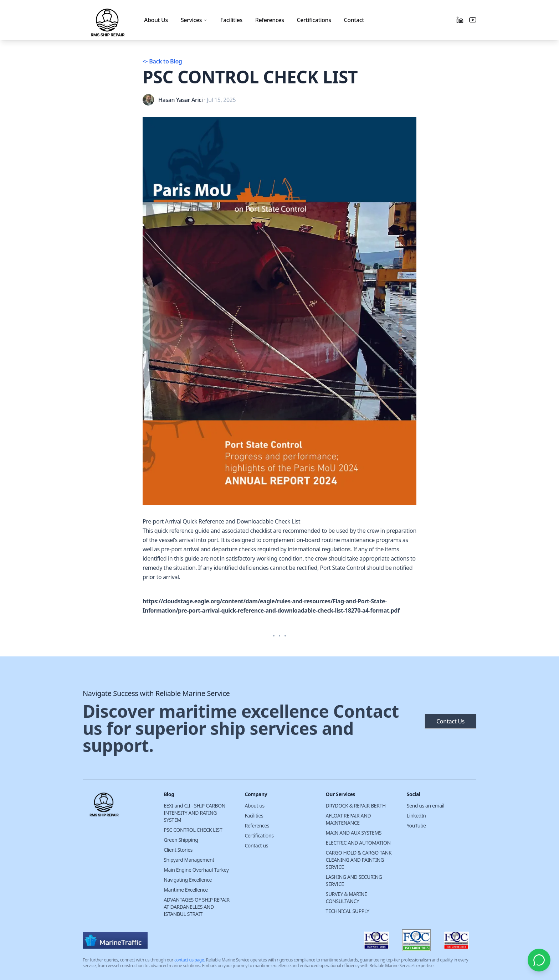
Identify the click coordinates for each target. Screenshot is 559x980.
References (270, 20)
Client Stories (178, 850)
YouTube (416, 826)
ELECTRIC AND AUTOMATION (358, 843)
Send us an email (425, 806)
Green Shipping (181, 840)
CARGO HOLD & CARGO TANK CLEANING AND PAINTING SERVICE (359, 860)
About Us (156, 20)
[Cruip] (117, 807)
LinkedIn (416, 816)
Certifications (314, 20)
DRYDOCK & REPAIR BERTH (356, 806)
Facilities (231, 20)
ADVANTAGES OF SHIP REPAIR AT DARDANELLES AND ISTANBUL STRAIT (197, 907)
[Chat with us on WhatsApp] (539, 960)
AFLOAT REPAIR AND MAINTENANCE (348, 819)
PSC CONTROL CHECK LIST (193, 830)
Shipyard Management (189, 860)
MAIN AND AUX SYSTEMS (354, 833)
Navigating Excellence (188, 880)
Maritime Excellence (186, 890)
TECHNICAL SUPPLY (348, 911)
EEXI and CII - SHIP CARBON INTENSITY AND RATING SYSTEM (194, 813)
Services (194, 20)
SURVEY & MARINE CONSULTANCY (347, 898)
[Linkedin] (460, 20)
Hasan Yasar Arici (181, 100)
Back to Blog (162, 61)
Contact (354, 20)
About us (255, 806)
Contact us (256, 845)
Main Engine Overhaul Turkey (196, 870)
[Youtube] (473, 20)
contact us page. (190, 960)
